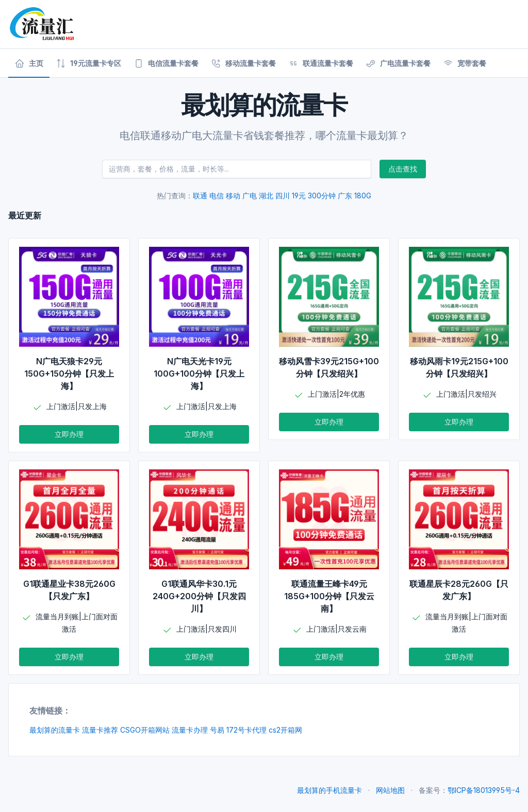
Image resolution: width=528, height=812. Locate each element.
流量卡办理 (190, 730)
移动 (233, 196)
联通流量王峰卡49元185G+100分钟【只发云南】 (329, 596)
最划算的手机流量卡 (329, 790)
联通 (200, 196)
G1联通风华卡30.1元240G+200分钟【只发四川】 (199, 596)
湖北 (266, 196)
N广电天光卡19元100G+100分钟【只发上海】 (199, 374)
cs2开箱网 (285, 730)
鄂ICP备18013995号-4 (484, 790)
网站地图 (390, 790)
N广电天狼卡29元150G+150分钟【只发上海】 (69, 374)
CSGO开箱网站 (145, 730)
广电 (250, 196)
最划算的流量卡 (55, 730)
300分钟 (322, 196)
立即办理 (69, 434)
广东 (345, 196)
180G (363, 196)
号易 (217, 730)
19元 (299, 196)
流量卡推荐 (100, 730)
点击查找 (403, 169)
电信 (217, 196)
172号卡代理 (246, 730)
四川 (283, 196)
